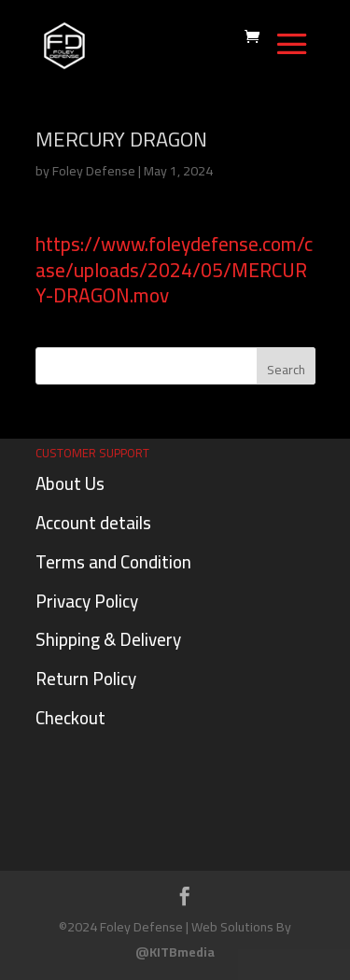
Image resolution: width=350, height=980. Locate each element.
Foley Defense (94, 171)
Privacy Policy (87, 601)
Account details (93, 523)
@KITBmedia (175, 952)
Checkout (70, 718)
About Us (70, 483)
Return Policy (86, 679)
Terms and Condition (113, 562)
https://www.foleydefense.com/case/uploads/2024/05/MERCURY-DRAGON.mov (174, 270)
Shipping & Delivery (108, 639)
